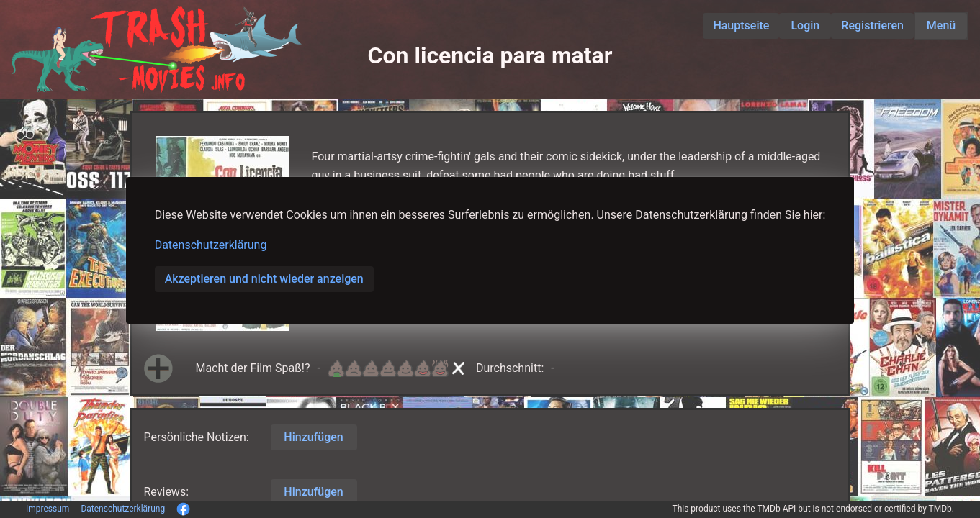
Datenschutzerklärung (211, 245)
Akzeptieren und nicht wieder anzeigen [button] (264, 279)
